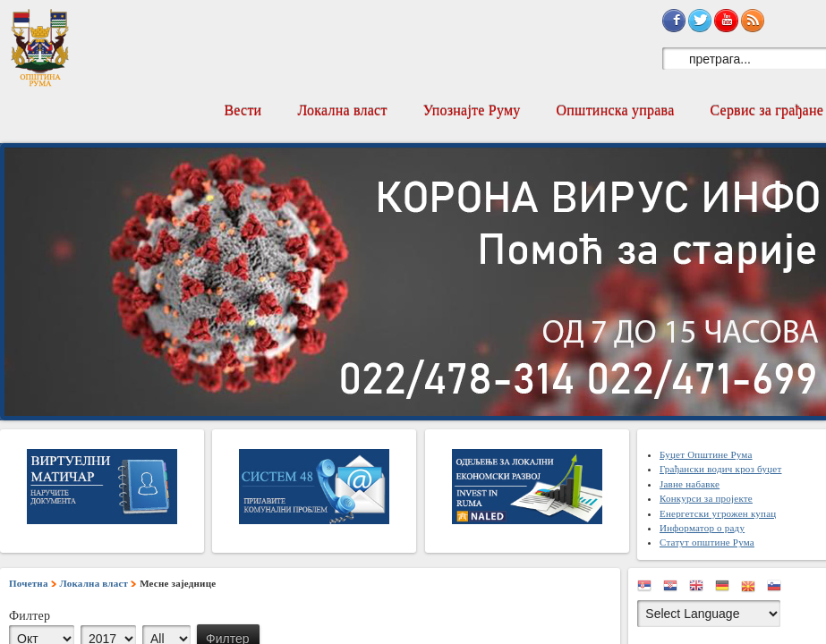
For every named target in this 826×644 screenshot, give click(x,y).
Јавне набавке (690, 484)
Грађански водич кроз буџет (720, 469)
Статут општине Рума (707, 542)
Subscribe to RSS (753, 21)
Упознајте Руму (472, 110)
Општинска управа (616, 110)
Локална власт (342, 110)
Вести (243, 110)
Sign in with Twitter (700, 21)
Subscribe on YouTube (726, 21)
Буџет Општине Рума (706, 454)
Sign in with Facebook (674, 21)
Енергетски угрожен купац (718, 513)
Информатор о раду (702, 528)
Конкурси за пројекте (706, 498)
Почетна (29, 583)
